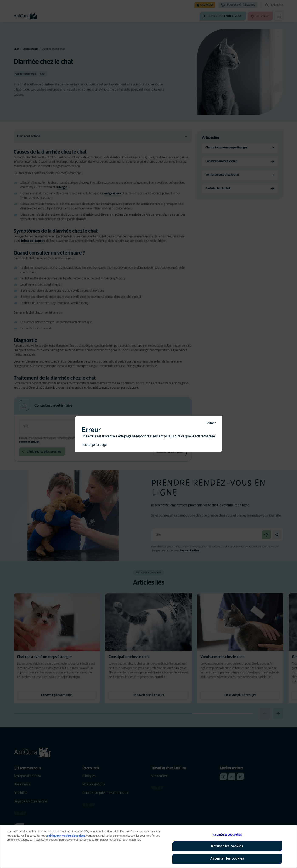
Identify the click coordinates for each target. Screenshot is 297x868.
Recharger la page (94, 445)
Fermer (211, 423)
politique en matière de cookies (66, 836)
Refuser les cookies (227, 846)
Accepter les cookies (227, 858)
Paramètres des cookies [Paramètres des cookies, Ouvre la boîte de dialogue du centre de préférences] (227, 835)
